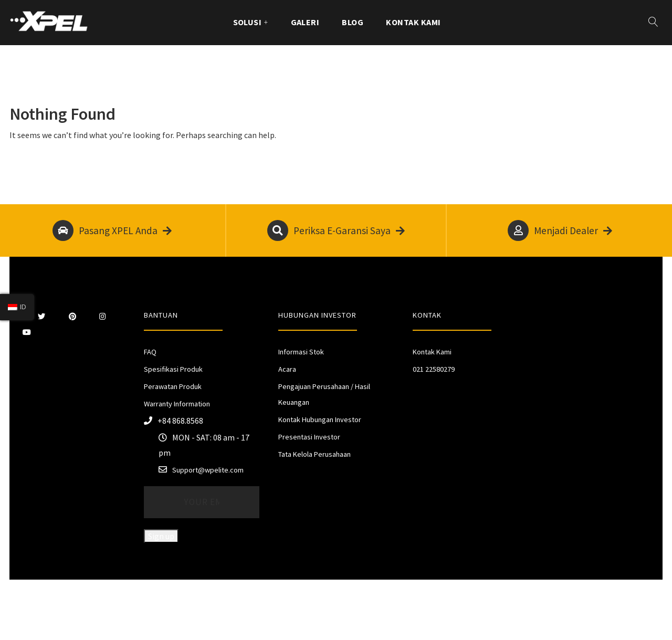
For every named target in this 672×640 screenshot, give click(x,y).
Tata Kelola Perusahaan (314, 454)
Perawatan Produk (173, 386)
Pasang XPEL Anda (112, 230)
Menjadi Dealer (560, 230)
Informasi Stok (301, 352)
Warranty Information (177, 404)
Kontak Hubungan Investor (320, 419)
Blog (353, 22)
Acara (287, 369)
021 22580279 (434, 369)
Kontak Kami (413, 22)
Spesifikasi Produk (173, 369)
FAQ (150, 352)
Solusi (248, 22)
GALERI (305, 22)
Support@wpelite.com (208, 470)
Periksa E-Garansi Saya (336, 230)
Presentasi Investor (309, 437)
